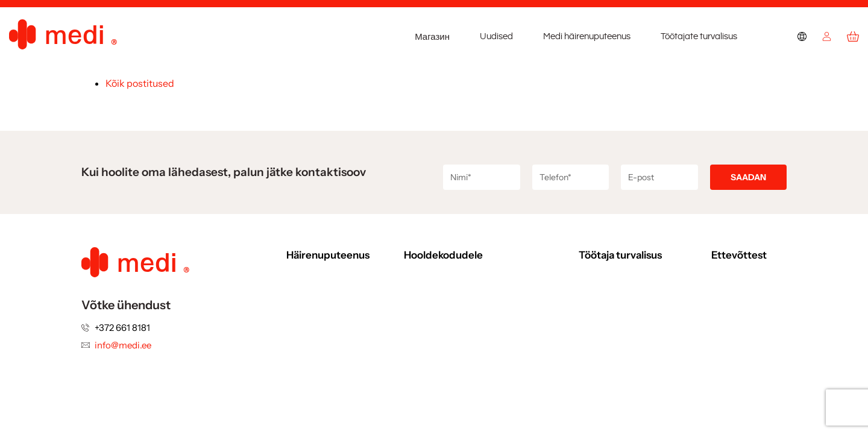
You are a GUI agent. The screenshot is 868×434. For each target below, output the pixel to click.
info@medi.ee (123, 345)
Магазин (432, 37)
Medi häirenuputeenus (587, 36)
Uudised (496, 36)
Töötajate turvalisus (699, 36)
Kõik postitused (140, 83)
